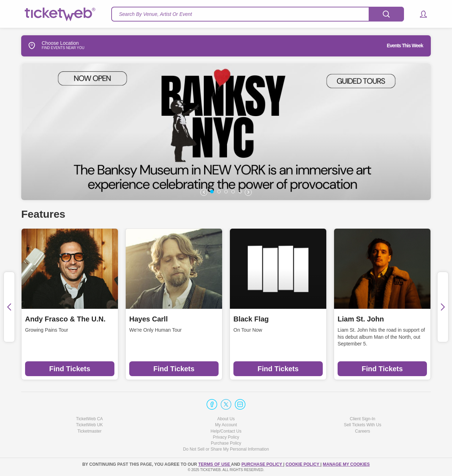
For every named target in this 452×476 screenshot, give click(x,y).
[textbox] (258, 14)
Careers (362, 431)
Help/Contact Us (226, 431)
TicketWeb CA (89, 419)
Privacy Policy (226, 437)
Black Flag (251, 319)
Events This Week (405, 46)
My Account (226, 425)
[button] (420, 14)
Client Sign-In (363, 419)
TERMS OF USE (215, 464)
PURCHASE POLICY (262, 464)
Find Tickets (70, 369)
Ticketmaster (89, 431)
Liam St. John (361, 319)
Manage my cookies (346, 464)
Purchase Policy (226, 443)
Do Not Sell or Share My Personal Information (226, 449)
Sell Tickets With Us (363, 425)
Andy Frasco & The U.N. (65, 319)
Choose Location (50, 46)
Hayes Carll (148, 319)
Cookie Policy (303, 464)
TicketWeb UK (89, 425)
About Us (226, 419)
